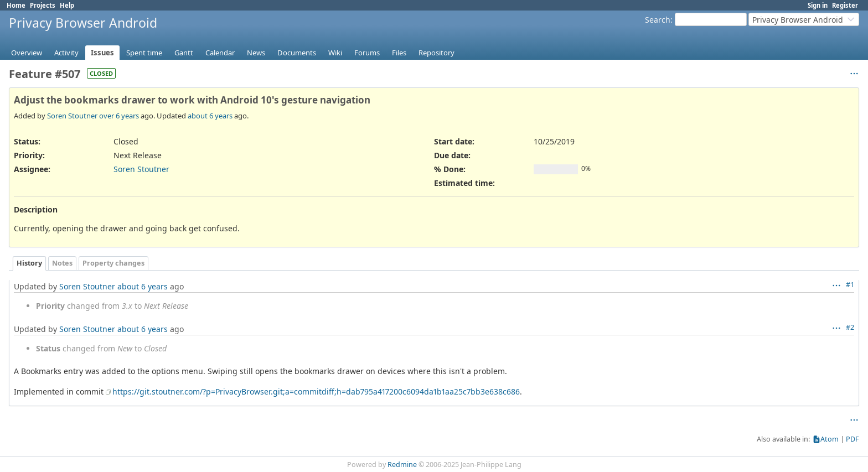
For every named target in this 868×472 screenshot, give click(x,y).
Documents (297, 53)
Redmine (402, 465)
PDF (852, 439)
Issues (102, 53)
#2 (850, 327)
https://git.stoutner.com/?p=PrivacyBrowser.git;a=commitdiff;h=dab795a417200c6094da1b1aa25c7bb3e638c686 (316, 391)
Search (658, 20)
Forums (367, 53)
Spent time (144, 53)
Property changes (113, 263)
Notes (62, 263)
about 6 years (210, 116)
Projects (43, 5)
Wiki (335, 53)
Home (16, 5)
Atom (830, 439)
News (256, 53)
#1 (850, 285)
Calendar (220, 53)
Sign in (818, 5)
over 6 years (119, 116)
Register (845, 5)
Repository (436, 53)
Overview (27, 53)
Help (67, 5)
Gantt (184, 53)
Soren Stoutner (72, 116)
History (29, 263)
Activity (66, 53)
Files (399, 53)
